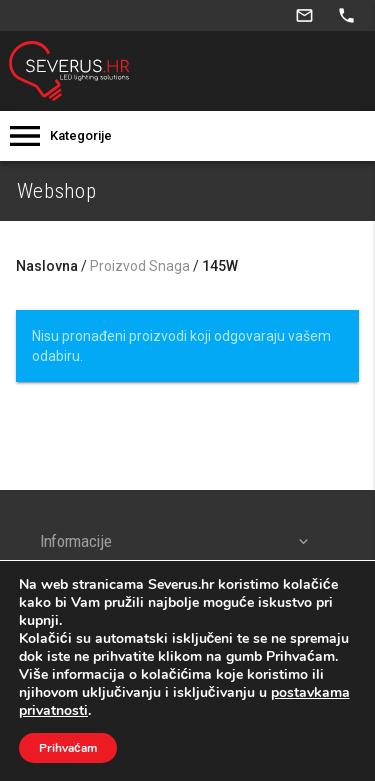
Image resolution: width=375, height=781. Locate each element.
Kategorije (81, 135)
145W (220, 266)
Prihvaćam (68, 748)
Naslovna (47, 266)
